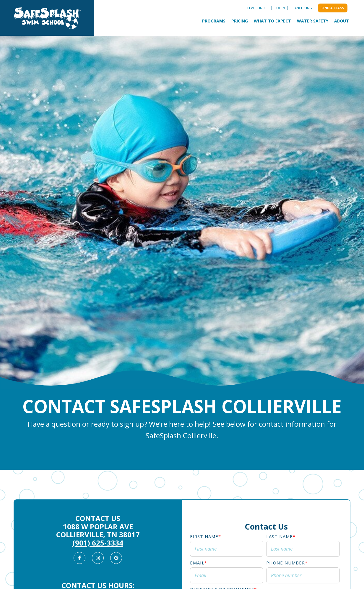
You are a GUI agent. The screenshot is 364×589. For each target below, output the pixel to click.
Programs (214, 21)
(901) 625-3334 (98, 543)
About (342, 21)
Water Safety (313, 21)
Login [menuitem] (280, 8)
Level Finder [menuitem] (258, 8)
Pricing (240, 21)
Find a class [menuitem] (333, 8)
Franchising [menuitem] (301, 8)
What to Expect (272, 21)
